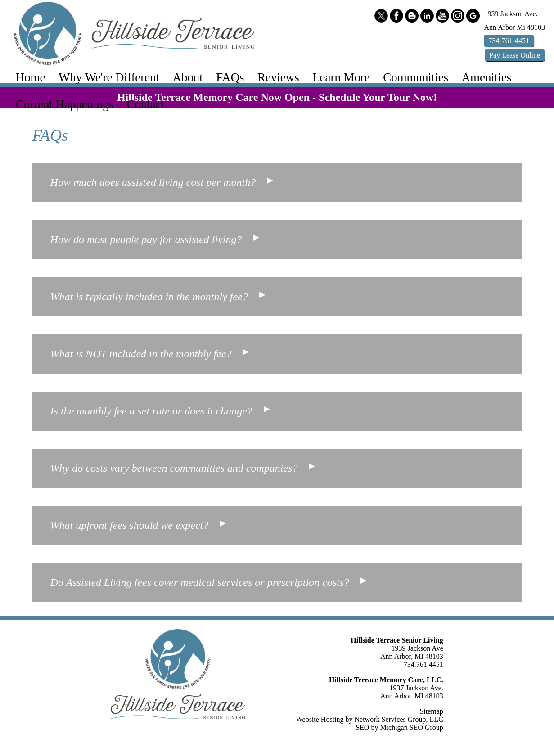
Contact (146, 104)
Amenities (486, 77)
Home (31, 77)
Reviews (278, 77)
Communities (416, 77)
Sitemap (431, 711)
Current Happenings (65, 104)
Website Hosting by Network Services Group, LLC (370, 719)
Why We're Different (109, 77)
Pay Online (515, 55)
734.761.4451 (423, 664)
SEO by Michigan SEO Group (399, 727)
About (188, 77)
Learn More (341, 77)
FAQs (230, 77)
